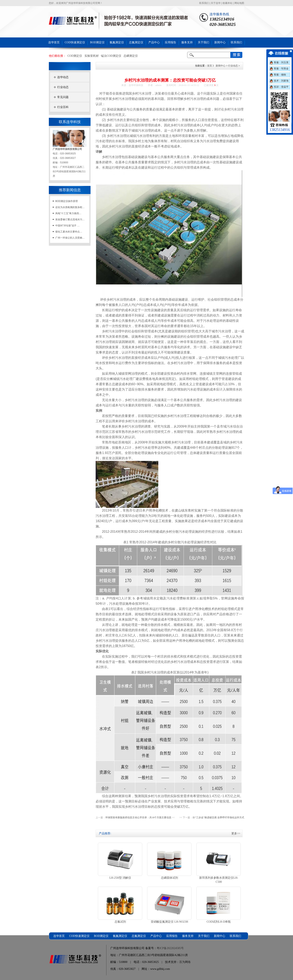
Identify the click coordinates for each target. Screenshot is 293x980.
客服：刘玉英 (281, 62)
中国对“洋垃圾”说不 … (67, 226)
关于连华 (216, 3)
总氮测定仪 (136, 42)
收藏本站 (227, 3)
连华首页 (54, 42)
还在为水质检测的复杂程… (70, 207)
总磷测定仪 (131, 56)
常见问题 (63, 97)
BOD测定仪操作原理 (67, 201)
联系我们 (204, 3)
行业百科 (63, 107)
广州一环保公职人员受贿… (70, 238)
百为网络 (185, 962)
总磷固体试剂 (169, 878)
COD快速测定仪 (75, 42)
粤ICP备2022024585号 (170, 948)
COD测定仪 (75, 56)
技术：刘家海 (281, 81)
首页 (210, 66)
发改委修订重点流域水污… (70, 219)
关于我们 (203, 42)
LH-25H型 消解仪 (120, 878)
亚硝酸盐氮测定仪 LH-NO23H (169, 922)
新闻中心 (220, 42)
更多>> (236, 833)
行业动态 (63, 87)
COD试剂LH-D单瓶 (219, 922)
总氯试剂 (120, 922)
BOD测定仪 (97, 42)
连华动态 (63, 77)
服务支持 (187, 42)
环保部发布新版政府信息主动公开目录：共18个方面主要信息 (138, 817)
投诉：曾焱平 (281, 87)
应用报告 (171, 42)
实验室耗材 (92, 56)
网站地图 (239, 3)
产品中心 (154, 42)
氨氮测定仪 (117, 42)
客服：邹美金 (281, 69)
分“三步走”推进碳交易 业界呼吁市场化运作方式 (218, 817)
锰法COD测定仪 (111, 56)
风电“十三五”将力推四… (68, 213)
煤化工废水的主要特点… (69, 232)
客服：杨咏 (280, 75)
